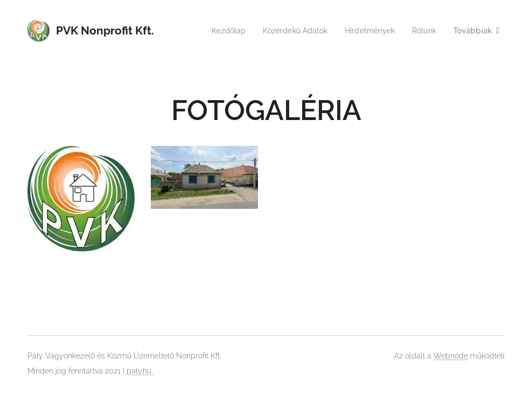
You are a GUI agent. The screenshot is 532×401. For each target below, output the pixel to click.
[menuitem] (219, 31)
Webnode (451, 356)
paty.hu (140, 371)
